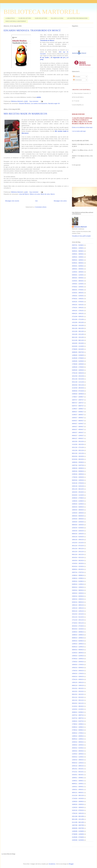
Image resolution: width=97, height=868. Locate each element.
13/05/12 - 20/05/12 (78, 736)
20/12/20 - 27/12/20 (78, 319)
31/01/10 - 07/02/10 (78, 810)
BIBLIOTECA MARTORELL (42, 12)
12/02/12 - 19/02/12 (78, 760)
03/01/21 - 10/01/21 (78, 313)
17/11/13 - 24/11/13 (78, 620)
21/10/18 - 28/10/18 (78, 388)
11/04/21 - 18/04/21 (78, 272)
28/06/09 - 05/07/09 (78, 828)
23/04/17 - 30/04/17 (78, 418)
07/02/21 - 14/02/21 (78, 299)
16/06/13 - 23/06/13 (78, 635)
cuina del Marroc (24, 194)
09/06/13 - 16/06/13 (78, 638)
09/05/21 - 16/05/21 (78, 260)
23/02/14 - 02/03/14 (78, 596)
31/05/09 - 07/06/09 (78, 837)
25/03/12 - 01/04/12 (78, 748)
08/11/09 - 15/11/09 (78, 819)
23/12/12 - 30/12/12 (78, 688)
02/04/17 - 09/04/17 (78, 421)
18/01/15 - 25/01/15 (78, 540)
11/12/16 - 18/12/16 (78, 444)
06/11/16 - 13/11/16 (78, 453)
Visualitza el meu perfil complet (81, 236)
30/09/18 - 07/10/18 (78, 391)
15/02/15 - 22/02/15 (78, 531)
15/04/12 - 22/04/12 (78, 745)
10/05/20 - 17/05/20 (78, 367)
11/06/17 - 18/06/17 (78, 409)
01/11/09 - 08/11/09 (78, 822)
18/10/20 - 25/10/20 (78, 343)
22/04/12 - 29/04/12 (78, 742)
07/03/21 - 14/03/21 (78, 287)
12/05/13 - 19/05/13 (78, 644)
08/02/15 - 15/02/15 (78, 534)
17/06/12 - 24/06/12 (78, 724)
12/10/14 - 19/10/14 (78, 563)
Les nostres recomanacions (39, 103)
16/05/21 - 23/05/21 (78, 257)
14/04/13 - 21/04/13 (78, 656)
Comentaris (77, 80)
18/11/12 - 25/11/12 (78, 700)
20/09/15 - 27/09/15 (78, 498)
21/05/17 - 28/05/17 (78, 415)
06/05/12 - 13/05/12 (78, 739)
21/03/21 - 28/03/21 (78, 281)
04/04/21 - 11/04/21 (78, 275)
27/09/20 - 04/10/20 (78, 349)
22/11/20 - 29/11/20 (78, 331)
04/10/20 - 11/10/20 (78, 346)
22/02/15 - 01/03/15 (78, 528)
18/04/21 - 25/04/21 (78, 269)
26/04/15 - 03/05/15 (78, 507)
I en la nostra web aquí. (79, 131)
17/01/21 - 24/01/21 (78, 308)
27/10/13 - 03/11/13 (78, 623)
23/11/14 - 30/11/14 (78, 549)
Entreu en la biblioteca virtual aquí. (82, 127)
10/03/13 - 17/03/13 (78, 665)
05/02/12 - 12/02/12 (78, 763)
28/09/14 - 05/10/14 (78, 569)
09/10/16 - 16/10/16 (78, 456)
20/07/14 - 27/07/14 (78, 572)
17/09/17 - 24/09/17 (78, 397)
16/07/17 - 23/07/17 (78, 400)
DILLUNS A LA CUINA (57, 18)
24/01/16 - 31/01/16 (78, 486)
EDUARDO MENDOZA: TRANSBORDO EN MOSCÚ (32, 30)
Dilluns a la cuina (35, 194)
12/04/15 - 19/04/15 (78, 513)
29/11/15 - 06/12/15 (78, 489)
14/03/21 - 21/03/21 (78, 284)
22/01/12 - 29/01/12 (78, 766)
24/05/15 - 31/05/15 (78, 504)
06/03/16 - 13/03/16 (78, 480)
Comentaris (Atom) (41, 207)
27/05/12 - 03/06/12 (78, 730)
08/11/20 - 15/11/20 (78, 337)
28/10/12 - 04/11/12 (78, 703)
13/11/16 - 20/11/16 (78, 450)
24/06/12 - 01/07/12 (78, 721)
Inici (36, 201)
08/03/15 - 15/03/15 (78, 525)
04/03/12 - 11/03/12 (78, 757)
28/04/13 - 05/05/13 (78, 650)
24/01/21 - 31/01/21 (78, 305)
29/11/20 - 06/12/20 (78, 328)
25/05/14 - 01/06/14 (78, 581)
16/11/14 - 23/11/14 (78, 552)
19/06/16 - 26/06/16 (78, 468)
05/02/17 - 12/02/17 (78, 436)
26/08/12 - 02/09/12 (78, 712)
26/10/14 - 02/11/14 (78, 557)
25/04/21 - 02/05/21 (78, 266)
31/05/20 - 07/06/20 (78, 358)
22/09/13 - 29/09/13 (78, 632)
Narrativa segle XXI (54, 103)
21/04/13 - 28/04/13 (78, 653)
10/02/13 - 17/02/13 (78, 673)
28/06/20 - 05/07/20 (78, 352)
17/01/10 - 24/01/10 (78, 813)
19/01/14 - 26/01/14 (78, 605)
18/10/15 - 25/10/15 (78, 492)
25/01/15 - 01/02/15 (78, 537)
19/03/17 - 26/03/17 (78, 427)
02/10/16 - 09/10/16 (78, 459)
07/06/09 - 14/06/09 (78, 834)
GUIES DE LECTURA (41, 18)
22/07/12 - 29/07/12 (78, 715)
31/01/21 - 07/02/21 (78, 302)
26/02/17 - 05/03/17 (78, 429)
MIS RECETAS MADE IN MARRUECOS (25, 114)
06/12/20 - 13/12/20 (78, 325)
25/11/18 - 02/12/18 (78, 379)
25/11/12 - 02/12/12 (78, 697)
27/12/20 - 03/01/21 (78, 316)
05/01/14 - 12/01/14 (78, 611)
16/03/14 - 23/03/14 (78, 593)
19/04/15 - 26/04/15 (78, 510)
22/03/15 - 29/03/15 (78, 519)
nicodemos (52, 864)
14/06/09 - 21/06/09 (78, 831)
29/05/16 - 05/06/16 (78, 471)
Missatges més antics (60, 201)
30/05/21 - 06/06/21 (78, 251)
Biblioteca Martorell (80, 227)
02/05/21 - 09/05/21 (78, 263)
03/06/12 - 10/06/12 (78, 727)
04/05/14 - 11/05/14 (78, 584)
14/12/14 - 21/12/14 (78, 543)
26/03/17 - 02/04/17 (78, 424)
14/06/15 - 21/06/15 (78, 501)
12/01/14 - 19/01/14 (78, 608)
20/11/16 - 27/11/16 (78, 447)
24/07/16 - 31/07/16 (78, 465)
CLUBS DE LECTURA (25, 18)
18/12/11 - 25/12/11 (78, 769)
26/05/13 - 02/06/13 (78, 641)
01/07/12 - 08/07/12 (78, 718)
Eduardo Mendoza (25, 103)
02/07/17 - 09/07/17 (78, 406)
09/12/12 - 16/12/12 (78, 694)
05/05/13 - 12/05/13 (78, 647)
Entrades (77, 77)
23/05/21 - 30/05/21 (78, 254)
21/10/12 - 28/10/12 (78, 706)
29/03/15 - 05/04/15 (78, 516)
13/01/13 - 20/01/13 (78, 682)
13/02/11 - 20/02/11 (78, 789)
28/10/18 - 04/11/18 (78, 385)
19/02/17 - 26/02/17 (78, 432)
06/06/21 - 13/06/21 (78, 248)
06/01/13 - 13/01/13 (78, 685)
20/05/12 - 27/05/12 (78, 733)
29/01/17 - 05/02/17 (78, 438)
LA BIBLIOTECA (10, 18)
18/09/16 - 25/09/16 (78, 462)
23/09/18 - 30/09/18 (78, 394)
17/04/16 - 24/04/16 (78, 477)
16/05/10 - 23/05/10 (78, 804)
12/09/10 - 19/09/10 (78, 801)
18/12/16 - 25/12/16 (78, 441)
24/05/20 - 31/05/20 (78, 361)
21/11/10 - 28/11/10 (78, 795)
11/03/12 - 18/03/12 (78, 754)
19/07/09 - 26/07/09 (78, 825)
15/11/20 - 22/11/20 (78, 334)
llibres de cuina (45, 194)
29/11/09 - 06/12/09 (78, 816)
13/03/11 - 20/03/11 (78, 787)
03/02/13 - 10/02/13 (78, 676)
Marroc (53, 194)
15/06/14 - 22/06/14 (78, 578)
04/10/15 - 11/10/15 (78, 495)
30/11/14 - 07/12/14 (78, 546)
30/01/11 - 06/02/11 (78, 793)
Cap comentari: (34, 101)
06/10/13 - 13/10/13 (78, 629)
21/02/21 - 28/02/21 (78, 293)
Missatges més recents (12, 201)
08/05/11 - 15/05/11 (78, 784)
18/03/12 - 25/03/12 (78, 751)
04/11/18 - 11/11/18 (78, 382)
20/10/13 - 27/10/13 (78, 626)
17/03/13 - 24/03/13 (78, 662)
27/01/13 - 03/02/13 (78, 679)
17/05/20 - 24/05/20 (78, 364)
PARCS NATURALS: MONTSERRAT (16, 21)
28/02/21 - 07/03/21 (78, 290)
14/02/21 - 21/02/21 (78, 296)
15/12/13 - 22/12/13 (78, 614)
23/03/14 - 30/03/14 (78, 590)
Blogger (71, 864)
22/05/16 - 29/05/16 (78, 474)
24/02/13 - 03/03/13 (78, 668)
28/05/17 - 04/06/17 (78, 412)
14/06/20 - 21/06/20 (78, 355)
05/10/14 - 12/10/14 (78, 566)
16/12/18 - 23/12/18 (78, 376)
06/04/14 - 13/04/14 (78, 587)
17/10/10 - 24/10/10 (78, 798)
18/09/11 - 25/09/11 (78, 778)
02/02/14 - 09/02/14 (78, 602)
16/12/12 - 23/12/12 (78, 691)
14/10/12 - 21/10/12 (78, 709)
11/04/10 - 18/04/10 (78, 807)
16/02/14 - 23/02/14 (78, 599)
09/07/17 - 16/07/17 (78, 403)
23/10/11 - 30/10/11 (78, 775)
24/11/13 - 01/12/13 (78, 617)
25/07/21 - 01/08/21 (78, 245)
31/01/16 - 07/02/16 (78, 483)
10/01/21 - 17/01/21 (78, 311)
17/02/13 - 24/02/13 (78, 671)
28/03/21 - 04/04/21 (78, 278)
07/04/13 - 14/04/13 (78, 659)
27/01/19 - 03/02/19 (78, 373)
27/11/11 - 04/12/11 (78, 772)
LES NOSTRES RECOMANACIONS (77, 18)
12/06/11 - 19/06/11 (78, 781)
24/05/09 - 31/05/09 (78, 840)
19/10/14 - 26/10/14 (78, 560)
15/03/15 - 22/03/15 (78, 522)
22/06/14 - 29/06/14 (78, 575)
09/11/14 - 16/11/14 (78, 554)
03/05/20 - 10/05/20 (78, 370)
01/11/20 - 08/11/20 (78, 340)
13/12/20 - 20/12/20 (78, 322)
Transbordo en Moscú (47, 40)
